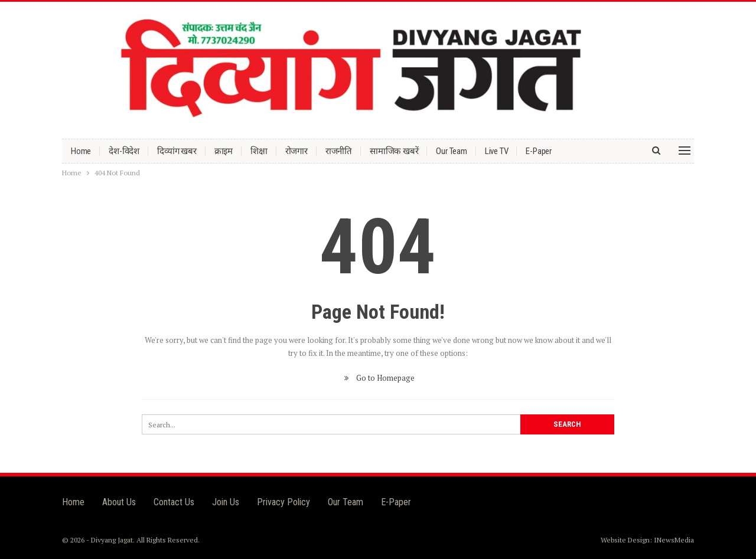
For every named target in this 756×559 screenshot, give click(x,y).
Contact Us (174, 502)
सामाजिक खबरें (394, 151)
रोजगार (296, 151)
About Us (119, 502)
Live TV (497, 151)
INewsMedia (674, 540)
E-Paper (539, 151)
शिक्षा (259, 151)
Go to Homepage (378, 378)
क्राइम (224, 151)
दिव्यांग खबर (177, 151)
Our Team (451, 151)
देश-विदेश (124, 151)
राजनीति (339, 151)
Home (81, 151)
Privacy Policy (283, 502)
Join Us (226, 502)
